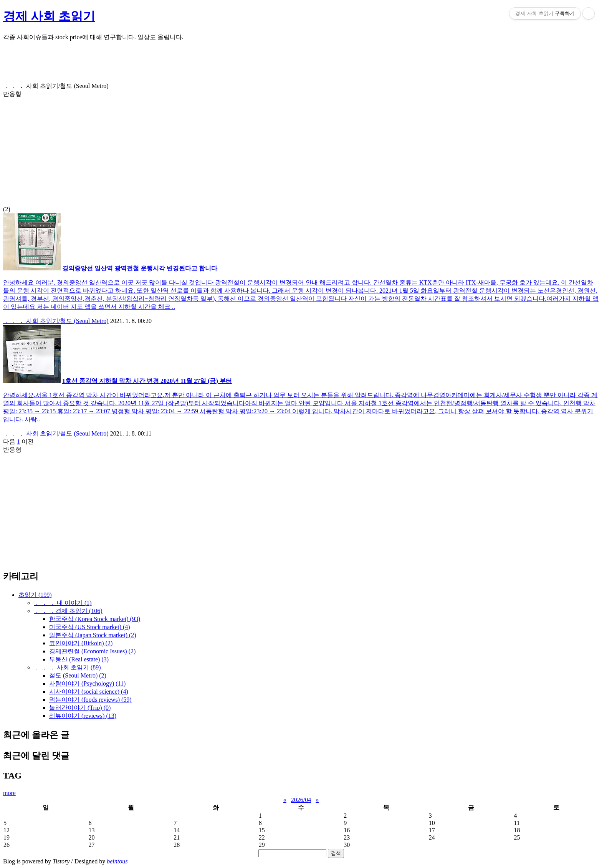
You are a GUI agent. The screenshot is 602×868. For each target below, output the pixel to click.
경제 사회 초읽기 (49, 16)
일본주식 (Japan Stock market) (93, 635)
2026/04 (301, 800)
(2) (301, 147)
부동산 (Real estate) (79, 659)
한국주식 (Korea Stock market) (95, 619)
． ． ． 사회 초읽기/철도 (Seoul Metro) (56, 321)
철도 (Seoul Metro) (78, 675)
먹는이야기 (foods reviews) (90, 700)
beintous (117, 861)
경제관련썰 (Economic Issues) (92, 651)
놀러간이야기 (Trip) (80, 708)
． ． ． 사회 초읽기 (67, 667)
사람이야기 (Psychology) (87, 683)
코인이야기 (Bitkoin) (81, 643)
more (9, 793)
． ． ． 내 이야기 (63, 603)
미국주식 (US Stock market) (90, 627)
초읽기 (35, 595)
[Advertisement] (233, 65)
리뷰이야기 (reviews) (83, 716)
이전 (28, 441)
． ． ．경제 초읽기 (68, 611)
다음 (9, 441)
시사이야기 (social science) (89, 692)
